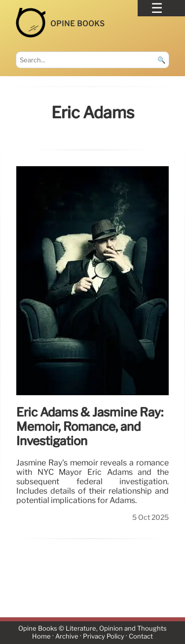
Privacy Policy (104, 637)
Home (41, 637)
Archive (67, 637)
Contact (141, 637)
